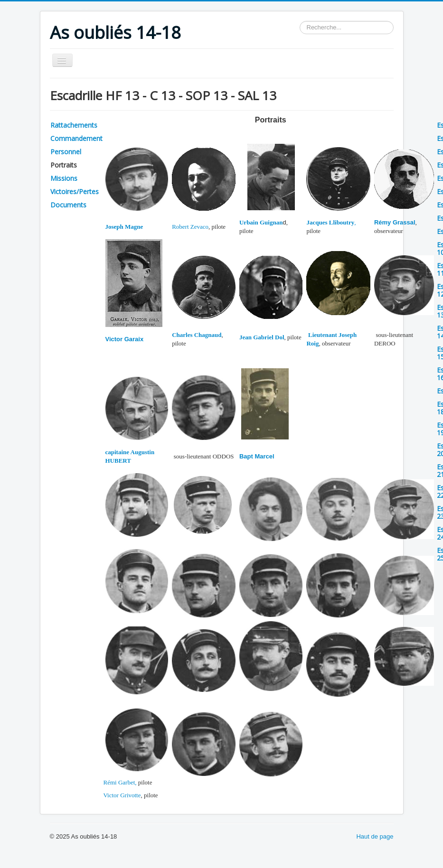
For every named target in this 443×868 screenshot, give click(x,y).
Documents (68, 205)
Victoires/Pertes (75, 191)
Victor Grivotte (122, 795)
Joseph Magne (124, 227)
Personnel (66, 152)
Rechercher (300, 21)
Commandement (76, 138)
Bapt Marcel (257, 456)
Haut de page (375, 836)
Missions (64, 178)
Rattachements (74, 125)
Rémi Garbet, (120, 782)
